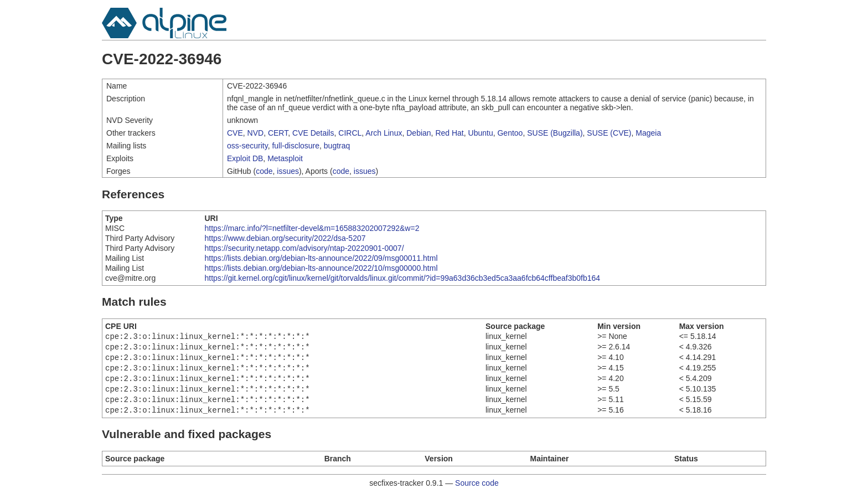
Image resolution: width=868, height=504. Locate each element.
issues (288, 171)
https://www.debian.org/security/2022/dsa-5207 (285, 238)
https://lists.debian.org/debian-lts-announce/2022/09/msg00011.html (321, 258)
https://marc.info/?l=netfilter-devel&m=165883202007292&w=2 (312, 228)
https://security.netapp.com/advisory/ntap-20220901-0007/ (304, 248)
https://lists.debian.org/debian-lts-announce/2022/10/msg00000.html (321, 268)
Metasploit (285, 158)
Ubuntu (481, 133)
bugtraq (337, 146)
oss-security (247, 146)
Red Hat (449, 133)
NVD (256, 133)
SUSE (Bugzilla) (555, 133)
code (264, 171)
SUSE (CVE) (609, 133)
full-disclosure (296, 146)
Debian (418, 133)
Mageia (648, 133)
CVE (235, 133)
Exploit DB (245, 158)
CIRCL (350, 133)
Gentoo (510, 133)
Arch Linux (384, 133)
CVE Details (313, 133)
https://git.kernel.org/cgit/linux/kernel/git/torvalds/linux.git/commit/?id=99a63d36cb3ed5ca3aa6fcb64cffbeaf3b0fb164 (402, 278)
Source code (477, 492)
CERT (278, 133)
